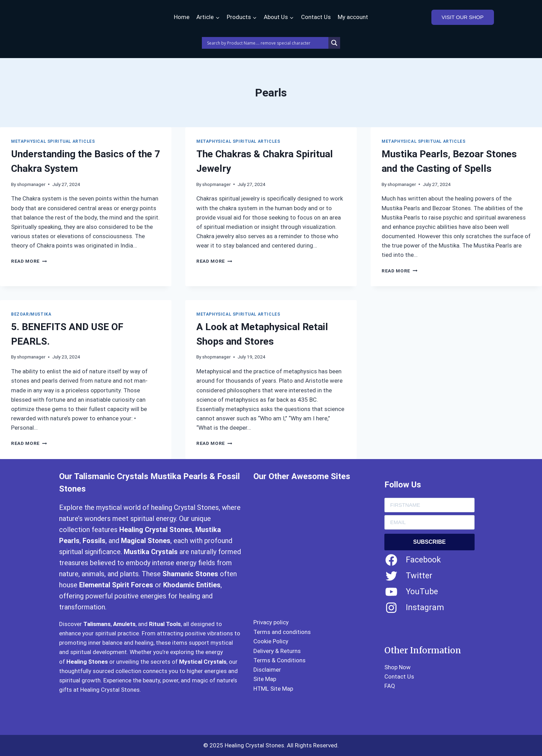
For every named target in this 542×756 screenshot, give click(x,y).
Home (182, 17)
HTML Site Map (273, 689)
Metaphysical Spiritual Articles (53, 141)
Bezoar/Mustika (31, 314)
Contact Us (316, 17)
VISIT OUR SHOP (463, 17)
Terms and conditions (282, 632)
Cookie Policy (271, 641)
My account (353, 17)
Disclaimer (267, 670)
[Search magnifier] (334, 43)
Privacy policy (271, 622)
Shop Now (398, 667)
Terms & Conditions (279, 660)
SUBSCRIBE (429, 542)
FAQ (390, 686)
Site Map (265, 679)
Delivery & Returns (277, 651)
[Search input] (267, 43)
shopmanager (31, 184)
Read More (29, 261)
